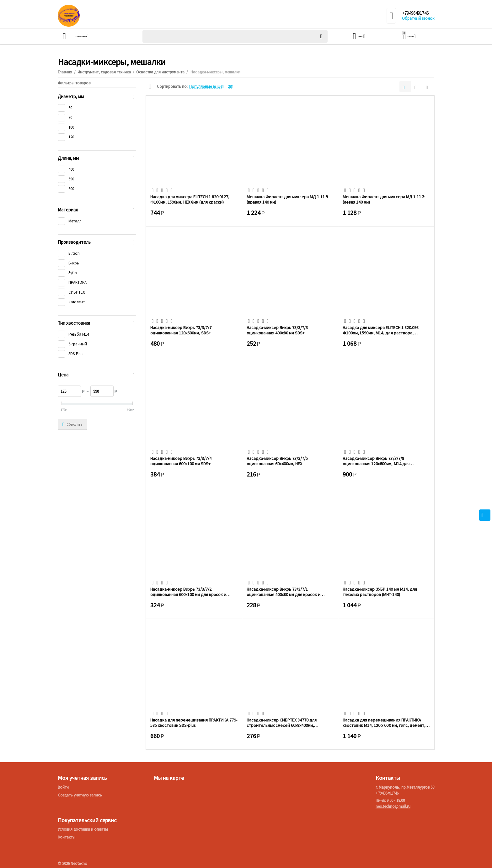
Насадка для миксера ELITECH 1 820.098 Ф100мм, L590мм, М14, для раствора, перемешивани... (380, 330)
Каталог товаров (94, 36)
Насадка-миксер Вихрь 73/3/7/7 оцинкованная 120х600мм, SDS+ (181, 330)
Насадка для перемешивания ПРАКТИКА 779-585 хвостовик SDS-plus (194, 722)
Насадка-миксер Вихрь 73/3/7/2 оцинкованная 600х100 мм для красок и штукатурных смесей (188, 592)
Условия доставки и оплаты (83, 829)
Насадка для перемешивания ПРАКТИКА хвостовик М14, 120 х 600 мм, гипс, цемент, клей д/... (384, 722)
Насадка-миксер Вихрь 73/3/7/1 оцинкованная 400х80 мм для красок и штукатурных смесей (283, 592)
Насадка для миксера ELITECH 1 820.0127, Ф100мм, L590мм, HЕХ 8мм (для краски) (190, 199)
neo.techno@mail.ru (393, 806)
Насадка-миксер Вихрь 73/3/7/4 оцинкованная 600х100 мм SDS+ (181, 461)
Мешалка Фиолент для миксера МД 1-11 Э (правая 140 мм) (287, 199)
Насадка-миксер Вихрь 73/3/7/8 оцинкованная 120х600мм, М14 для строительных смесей (376, 461)
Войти (63, 787)
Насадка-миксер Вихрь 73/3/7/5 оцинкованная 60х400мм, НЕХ (277, 461)
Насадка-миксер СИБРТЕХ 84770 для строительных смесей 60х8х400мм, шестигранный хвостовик (282, 722)
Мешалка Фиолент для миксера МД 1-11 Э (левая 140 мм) (383, 199)
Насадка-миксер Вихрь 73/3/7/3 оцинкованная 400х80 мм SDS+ (277, 330)
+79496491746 (417, 13)
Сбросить (72, 424)
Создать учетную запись (80, 795)
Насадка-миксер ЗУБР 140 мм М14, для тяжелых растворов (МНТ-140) (380, 592)
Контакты (67, 837)
